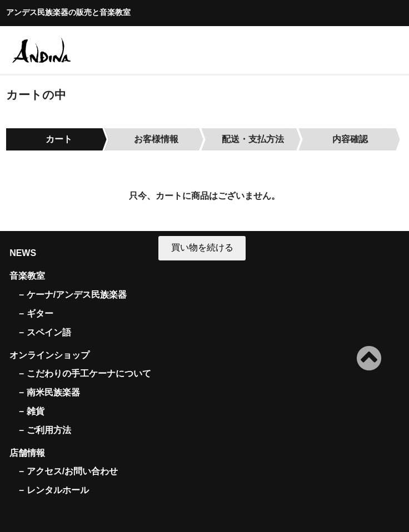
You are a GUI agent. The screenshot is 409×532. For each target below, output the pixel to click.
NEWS (23, 253)
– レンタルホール (54, 490)
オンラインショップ (49, 355)
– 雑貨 (31, 411)
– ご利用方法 (45, 430)
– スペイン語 (45, 332)
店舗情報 (27, 453)
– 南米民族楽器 (49, 392)
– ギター (36, 313)
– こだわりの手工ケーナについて (85, 373)
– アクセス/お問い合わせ (68, 471)
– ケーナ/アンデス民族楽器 (73, 295)
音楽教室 (27, 276)
